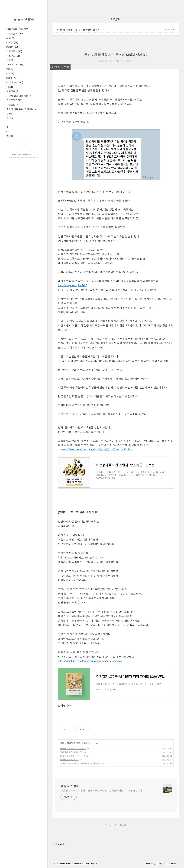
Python (12, 47)
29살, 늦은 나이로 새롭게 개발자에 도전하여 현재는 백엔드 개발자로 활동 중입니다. (101, 790)
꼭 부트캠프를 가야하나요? (72, 756)
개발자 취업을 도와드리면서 (73, 749)
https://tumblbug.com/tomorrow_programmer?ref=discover (91, 661)
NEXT (123, 824)
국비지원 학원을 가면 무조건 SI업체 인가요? (78, 29)
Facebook (77, 864)
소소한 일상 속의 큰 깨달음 (21, 109)
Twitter (69, 864)
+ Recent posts (62, 844)
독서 (10, 118)
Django (12, 42)
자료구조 (13, 56)
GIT (10, 69)
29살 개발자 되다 (17, 29)
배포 (10, 73)
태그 (9, 131)
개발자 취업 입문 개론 (19, 96)
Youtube (85, 864)
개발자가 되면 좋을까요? (71, 752)
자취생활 (12, 105)
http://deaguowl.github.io (73, 285)
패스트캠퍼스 (15, 34)
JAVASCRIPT (15, 65)
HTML (11, 78)
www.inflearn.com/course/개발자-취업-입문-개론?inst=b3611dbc (97, 450)
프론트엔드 (14, 100)
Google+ (94, 864)
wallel (176, 864)
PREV (108, 824)
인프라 (11, 60)
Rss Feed (58, 864)
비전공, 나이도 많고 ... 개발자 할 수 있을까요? (81, 763)
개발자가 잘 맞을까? (69, 760)
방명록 (10, 136)
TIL (10, 87)
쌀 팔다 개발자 (24, 19)
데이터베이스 (15, 82)
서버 (11, 38)
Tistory (158, 864)
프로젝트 (12, 91)
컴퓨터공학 (14, 51)
